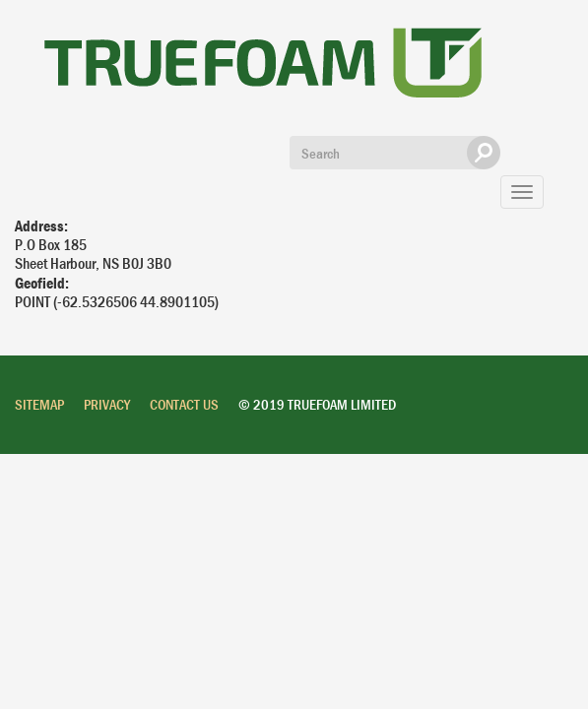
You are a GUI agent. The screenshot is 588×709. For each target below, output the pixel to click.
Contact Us (184, 404)
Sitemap (39, 404)
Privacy (107, 404)
